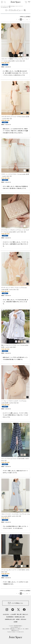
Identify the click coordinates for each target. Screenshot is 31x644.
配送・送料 (19, 614)
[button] (17, 20)
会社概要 (16, 622)
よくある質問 (13, 614)
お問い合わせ (23, 619)
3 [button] (23, 19)
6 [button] (27, 19)
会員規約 (18, 619)
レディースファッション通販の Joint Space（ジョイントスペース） (12, 6)
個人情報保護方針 (10, 617)
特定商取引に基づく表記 (20, 617)
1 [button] (19, 19)
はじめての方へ (6, 614)
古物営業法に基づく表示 (10, 619)
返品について (25, 614)
